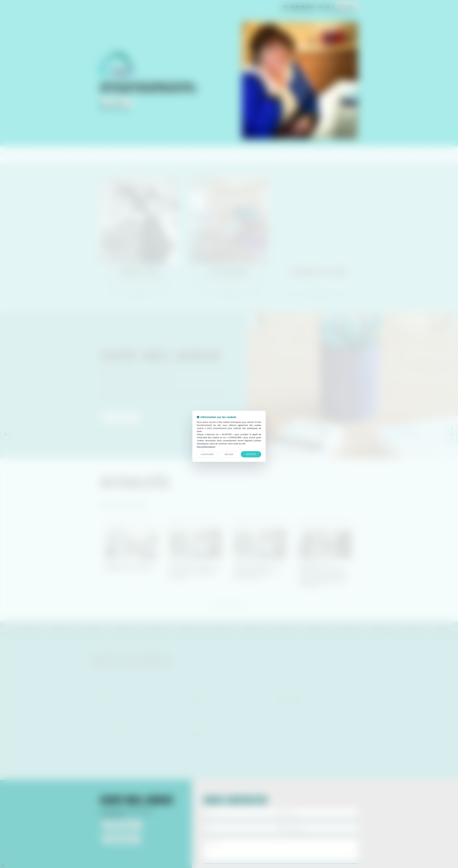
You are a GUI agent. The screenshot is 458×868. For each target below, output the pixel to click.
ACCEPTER (251, 454)
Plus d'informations (206, 447)
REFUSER (229, 454)
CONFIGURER (207, 454)
